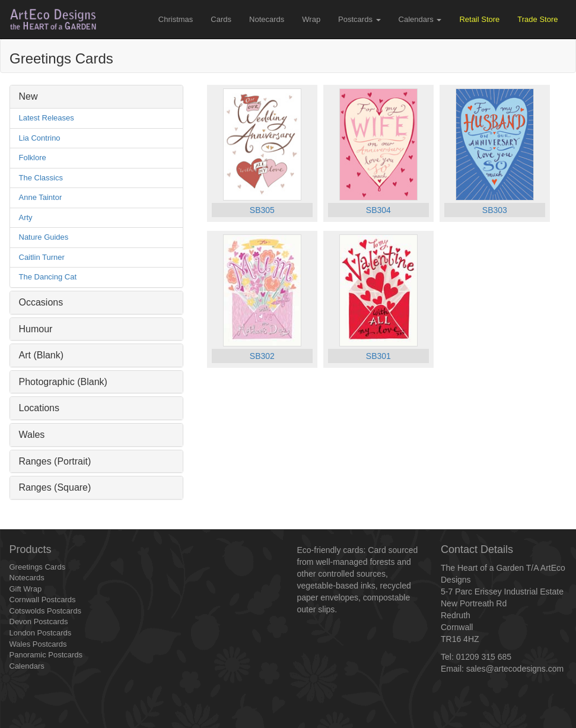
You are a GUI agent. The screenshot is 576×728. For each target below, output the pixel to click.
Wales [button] (32, 435)
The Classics (41, 178)
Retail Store (479, 19)
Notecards (267, 19)
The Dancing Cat (48, 277)
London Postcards (41, 633)
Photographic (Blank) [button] (63, 382)
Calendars (27, 666)
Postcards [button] (359, 19)
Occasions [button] (41, 302)
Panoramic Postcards (46, 655)
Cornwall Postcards (43, 600)
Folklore (33, 158)
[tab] (96, 97)
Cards (221, 19)
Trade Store (537, 19)
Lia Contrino (40, 138)
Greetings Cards (38, 567)
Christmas (176, 19)
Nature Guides (44, 237)
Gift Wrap (26, 589)
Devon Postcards (39, 621)
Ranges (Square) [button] (55, 487)
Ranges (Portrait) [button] (55, 461)
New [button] (28, 96)
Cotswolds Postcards (45, 611)
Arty (26, 217)
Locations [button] (39, 408)
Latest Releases (47, 118)
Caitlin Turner (42, 257)
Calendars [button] (420, 19)
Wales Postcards (38, 644)
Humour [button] (36, 329)
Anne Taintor (41, 197)
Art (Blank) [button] (42, 355)
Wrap (311, 19)
